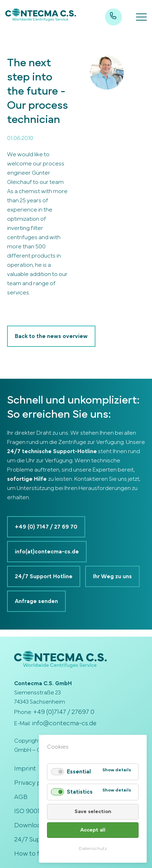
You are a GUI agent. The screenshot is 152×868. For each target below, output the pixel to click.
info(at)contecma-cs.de (47, 552)
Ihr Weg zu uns (112, 576)
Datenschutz (93, 849)
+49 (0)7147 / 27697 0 (64, 712)
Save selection (93, 811)
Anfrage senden (36, 601)
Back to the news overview (51, 336)
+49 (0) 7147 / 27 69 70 (46, 527)
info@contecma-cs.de (64, 723)
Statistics (80, 792)
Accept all (93, 830)
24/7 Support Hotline (44, 576)
